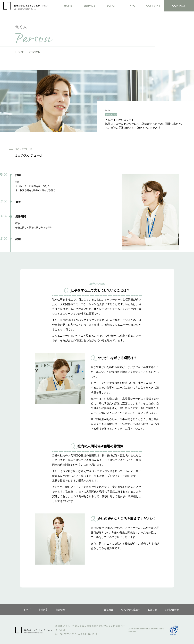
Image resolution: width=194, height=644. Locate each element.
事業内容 (43, 610)
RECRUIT (111, 6)
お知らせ (152, 610)
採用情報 (60, 610)
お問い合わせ (172, 610)
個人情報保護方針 (130, 610)
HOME (68, 6)
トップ (27, 610)
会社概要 (109, 610)
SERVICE (89, 6)
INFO (132, 6)
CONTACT (179, 6)
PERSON (34, 52)
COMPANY (153, 6)
